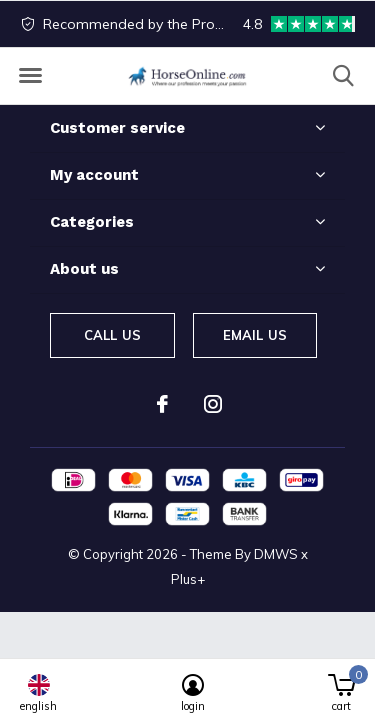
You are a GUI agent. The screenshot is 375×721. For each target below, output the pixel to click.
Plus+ (188, 579)
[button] (30, 76)
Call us (112, 335)
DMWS (276, 554)
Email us (255, 335)
